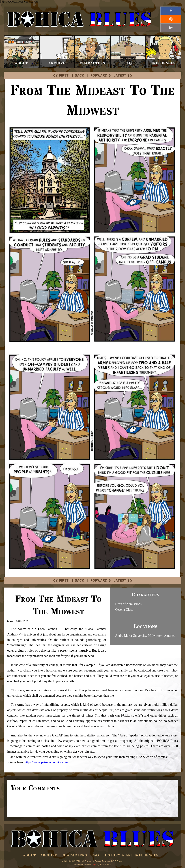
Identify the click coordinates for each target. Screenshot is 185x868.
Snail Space (105, 865)
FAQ (128, 63)
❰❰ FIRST (61, 75)
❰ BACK (78, 75)
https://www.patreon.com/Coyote (46, 762)
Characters (92, 63)
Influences (164, 63)
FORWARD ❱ (101, 75)
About (21, 63)
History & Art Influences (131, 855)
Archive (57, 63)
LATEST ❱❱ (123, 75)
